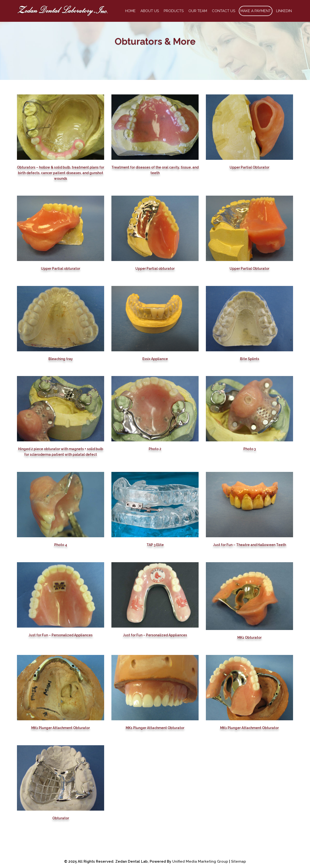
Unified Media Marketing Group (200, 861)
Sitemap (239, 861)
